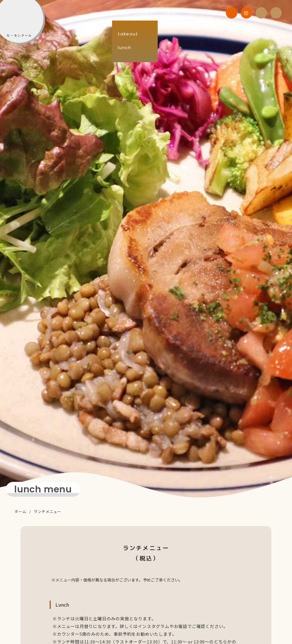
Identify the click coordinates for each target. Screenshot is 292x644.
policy (154, 13)
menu (133, 13)
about (112, 13)
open (174, 13)
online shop (202, 13)
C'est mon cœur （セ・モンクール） (29, 26)
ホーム (20, 511)
